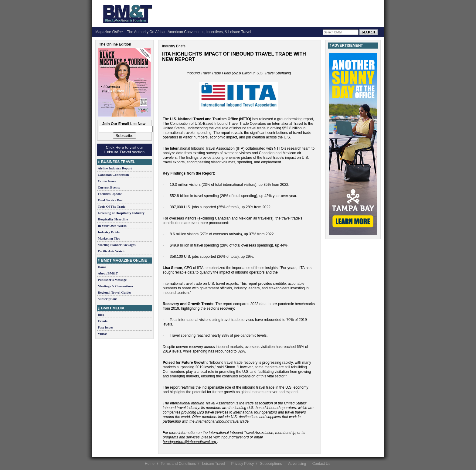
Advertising (297, 464)
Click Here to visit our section (124, 150)
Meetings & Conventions (115, 286)
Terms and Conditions (178, 464)
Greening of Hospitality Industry (121, 213)
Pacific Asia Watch (111, 251)
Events (103, 321)
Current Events (109, 187)
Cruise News (107, 181)
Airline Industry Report (115, 168)
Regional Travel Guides (114, 292)
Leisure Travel (214, 464)
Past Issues (105, 327)
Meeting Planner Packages (117, 245)
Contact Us (321, 464)
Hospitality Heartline (113, 219)
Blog (101, 315)
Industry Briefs (109, 232)
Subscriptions (107, 299)
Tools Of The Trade (112, 206)
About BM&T (108, 273)
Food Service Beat (111, 200)
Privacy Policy (242, 464)
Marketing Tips (109, 238)
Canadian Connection (113, 175)
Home (102, 267)
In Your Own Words (112, 226)
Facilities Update (110, 194)
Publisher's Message (112, 280)
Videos (102, 334)
